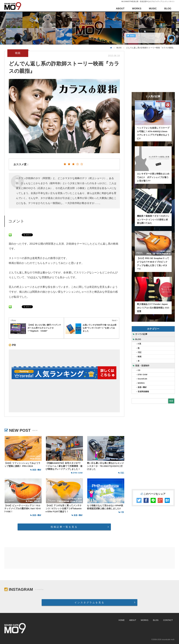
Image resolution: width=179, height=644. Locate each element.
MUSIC (153, 9)
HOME (122, 620)
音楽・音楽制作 (142, 366)
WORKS (137, 9)
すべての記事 (141, 334)
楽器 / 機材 (142, 387)
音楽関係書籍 (143, 392)
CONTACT (168, 620)
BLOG (168, 9)
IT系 (139, 344)
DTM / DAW (142, 375)
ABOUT (120, 9)
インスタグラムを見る (89, 602)
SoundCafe (142, 379)
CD (139, 370)
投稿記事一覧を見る (64, 527)
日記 (140, 352)
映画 (140, 357)
